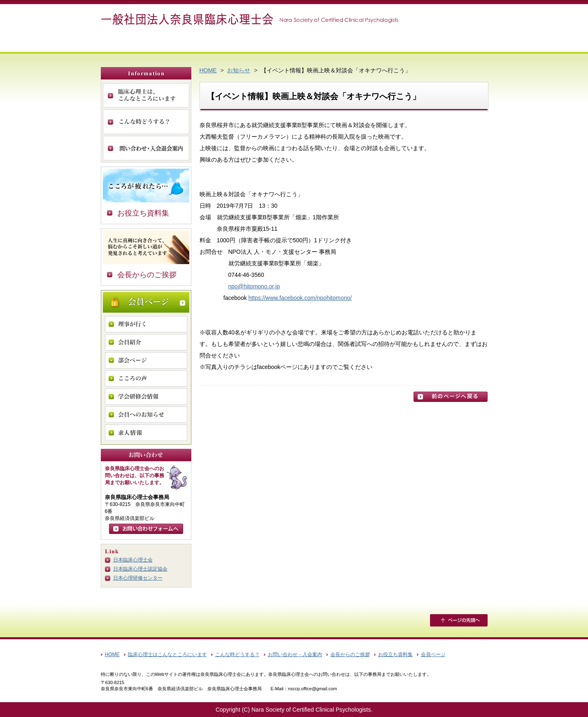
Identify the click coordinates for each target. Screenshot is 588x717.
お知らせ (239, 70)
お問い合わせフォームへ (146, 529)
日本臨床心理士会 (133, 560)
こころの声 (146, 378)
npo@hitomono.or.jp (254, 286)
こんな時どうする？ (146, 122)
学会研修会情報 (146, 397)
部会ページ (146, 360)
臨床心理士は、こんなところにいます (146, 95)
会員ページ (146, 302)
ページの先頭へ (459, 620)
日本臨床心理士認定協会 (140, 569)
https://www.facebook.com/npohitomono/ (300, 298)
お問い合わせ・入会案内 (146, 148)
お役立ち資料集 (143, 213)
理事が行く (146, 324)
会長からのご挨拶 (147, 275)
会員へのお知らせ (146, 415)
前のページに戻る (451, 397)
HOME (208, 70)
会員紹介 (146, 342)
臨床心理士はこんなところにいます (167, 654)
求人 (146, 433)
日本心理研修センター (138, 578)
